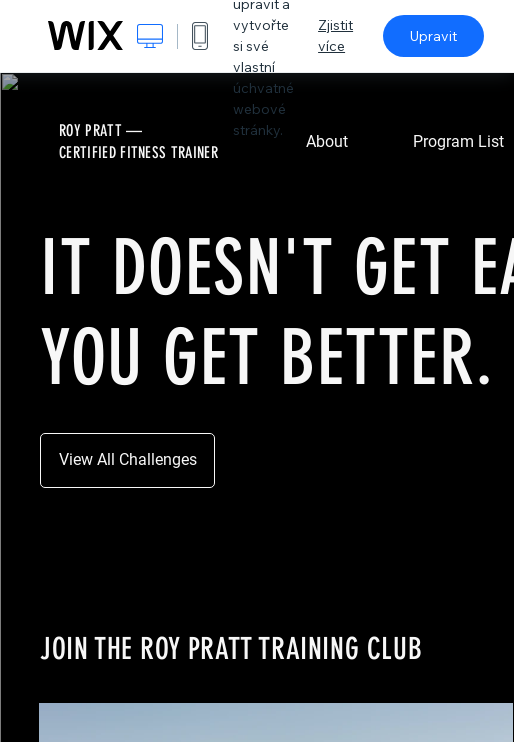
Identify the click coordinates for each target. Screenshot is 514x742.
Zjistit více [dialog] (335, 35)
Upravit (433, 36)
